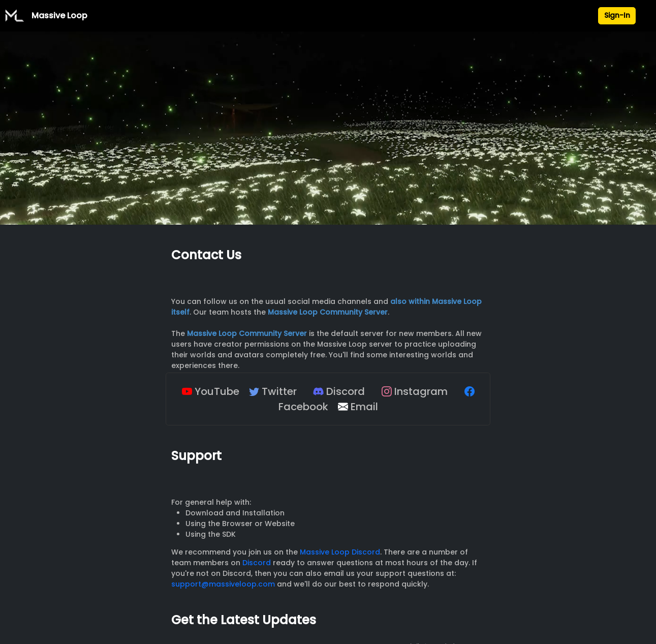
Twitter (273, 391)
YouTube (211, 391)
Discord (339, 391)
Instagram (415, 391)
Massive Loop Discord (340, 552)
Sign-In (617, 15)
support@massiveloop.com (223, 584)
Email (358, 407)
